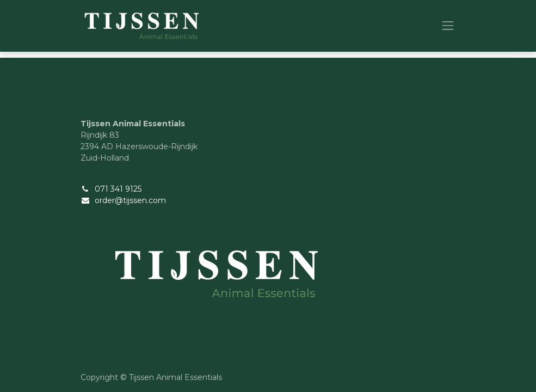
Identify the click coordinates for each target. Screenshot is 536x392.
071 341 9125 (118, 189)
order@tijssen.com (130, 200)
